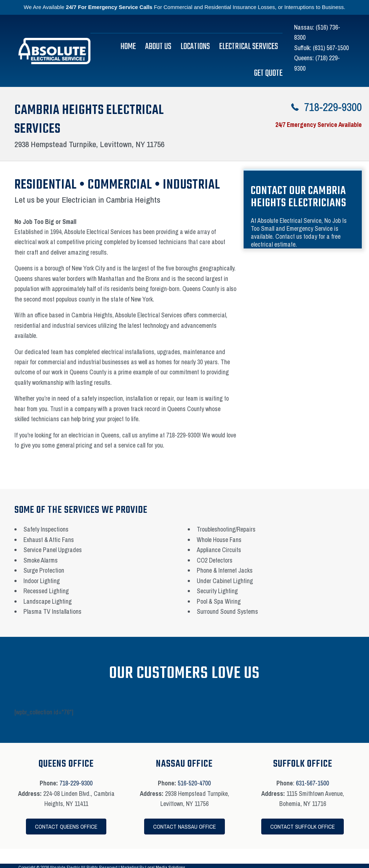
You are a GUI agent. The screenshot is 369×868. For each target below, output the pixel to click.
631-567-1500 (312, 783)
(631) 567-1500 (331, 48)
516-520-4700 (194, 783)
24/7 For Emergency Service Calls (109, 7)
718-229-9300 (76, 783)
